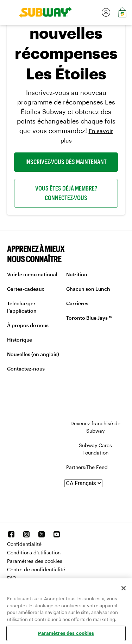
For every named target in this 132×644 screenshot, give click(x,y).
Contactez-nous (26, 369)
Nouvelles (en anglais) (33, 355)
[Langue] (83, 483)
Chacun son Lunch (88, 289)
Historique (20, 340)
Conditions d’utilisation (34, 553)
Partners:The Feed (87, 468)
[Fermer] (124, 588)
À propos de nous (28, 326)
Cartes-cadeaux (26, 289)
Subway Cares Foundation (95, 449)
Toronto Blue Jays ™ (89, 318)
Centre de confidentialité (36, 570)
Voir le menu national (32, 275)
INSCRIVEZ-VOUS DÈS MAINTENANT (66, 162)
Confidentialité (24, 544)
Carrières (77, 304)
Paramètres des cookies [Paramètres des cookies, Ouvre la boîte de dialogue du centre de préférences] (66, 633)
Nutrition (77, 275)
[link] (43, 12)
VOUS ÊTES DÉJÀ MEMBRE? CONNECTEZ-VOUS (66, 193)
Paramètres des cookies (35, 561)
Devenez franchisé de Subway (95, 428)
